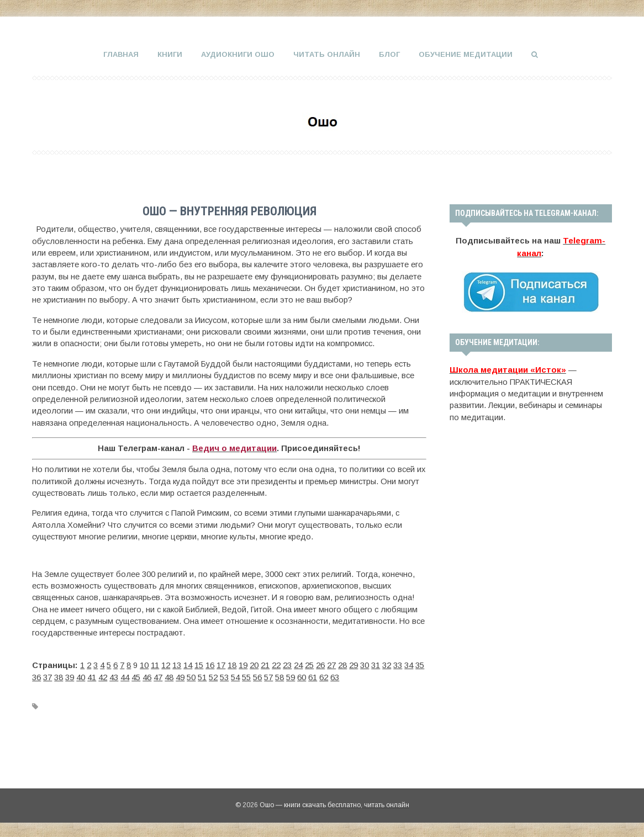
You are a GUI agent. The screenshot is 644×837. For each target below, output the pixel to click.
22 (276, 664)
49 (180, 676)
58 (279, 676)
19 (243, 664)
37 (47, 676)
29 (353, 664)
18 (232, 664)
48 (169, 676)
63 (335, 676)
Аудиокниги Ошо (238, 54)
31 (376, 664)
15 (199, 664)
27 (331, 664)
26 (320, 664)
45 (136, 676)
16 (210, 664)
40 (81, 676)
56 (257, 676)
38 (59, 676)
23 (287, 664)
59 (291, 676)
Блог (389, 54)
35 (420, 664)
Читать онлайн (327, 54)
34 (409, 664)
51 (202, 676)
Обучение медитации (466, 54)
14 (188, 664)
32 (387, 664)
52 (213, 676)
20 (254, 664)
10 (144, 664)
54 (235, 676)
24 (298, 664)
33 (398, 664)
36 (36, 676)
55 (246, 676)
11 (155, 664)
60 (302, 676)
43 (114, 676)
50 (191, 676)
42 (103, 676)
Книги (170, 54)
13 (177, 664)
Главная (121, 54)
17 (221, 664)
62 (324, 676)
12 (166, 664)
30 (365, 664)
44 (125, 676)
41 (92, 676)
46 (147, 676)
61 (313, 676)
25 (309, 664)
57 (268, 676)
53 (224, 676)
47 (158, 676)
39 (70, 676)
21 (265, 664)
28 (342, 664)
